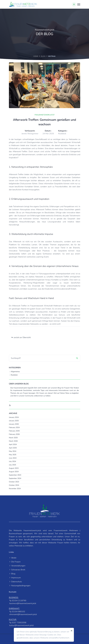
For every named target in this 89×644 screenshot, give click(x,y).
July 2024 (12, 461)
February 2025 (14, 431)
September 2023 (15, 475)
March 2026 (13, 441)
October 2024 (14, 485)
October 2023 (14, 482)
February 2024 (14, 427)
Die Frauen (15, 562)
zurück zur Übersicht (21, 337)
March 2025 (13, 438)
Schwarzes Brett (17, 570)
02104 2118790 (18, 601)
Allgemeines (15, 372)
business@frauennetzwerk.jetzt (23, 603)
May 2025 (13, 455)
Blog (43, 56)
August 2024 (14, 472)
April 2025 (13, 448)
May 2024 (13, 451)
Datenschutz (15, 582)
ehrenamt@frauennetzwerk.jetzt (23, 614)
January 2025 (14, 421)
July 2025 (12, 465)
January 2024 (14, 417)
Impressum (15, 578)
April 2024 (13, 444)
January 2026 (14, 424)
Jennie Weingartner (30, 134)
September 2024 (15, 478)
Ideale (13, 558)
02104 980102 (17, 612)
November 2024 (15, 489)
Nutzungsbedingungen (20, 586)
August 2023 (14, 468)
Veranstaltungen (17, 566)
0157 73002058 (18, 623)
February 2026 (14, 434)
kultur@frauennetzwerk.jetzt (22, 625)
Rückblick (14, 375)
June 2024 (13, 458)
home (36, 56)
